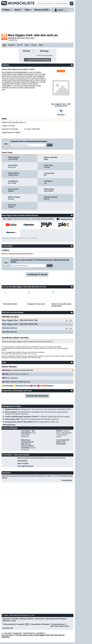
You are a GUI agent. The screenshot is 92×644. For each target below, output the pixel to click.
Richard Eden (49, 189)
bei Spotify (23, 461)
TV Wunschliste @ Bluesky (39, 624)
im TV (20, 45)
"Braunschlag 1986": (32, 419)
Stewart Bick (13, 165)
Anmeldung (67, 480)
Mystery (15, 69)
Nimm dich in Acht (10, 304)
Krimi (10, 69)
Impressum (7, 619)
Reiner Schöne (14, 173)
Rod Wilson (48, 181)
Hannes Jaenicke (51, 157)
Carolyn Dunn (49, 173)
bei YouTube (24, 463)
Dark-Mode (8, 628)
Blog (14, 621)
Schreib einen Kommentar (38, 396)
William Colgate (14, 197)
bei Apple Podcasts (26, 466)
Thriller (32, 69)
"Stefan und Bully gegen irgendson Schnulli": (37, 417)
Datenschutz (40, 619)
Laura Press (49, 165)
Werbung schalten (27, 619)
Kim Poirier (12, 205)
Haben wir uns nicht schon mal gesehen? (61, 305)
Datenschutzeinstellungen (56, 619)
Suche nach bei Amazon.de (28, 342)
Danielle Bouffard (51, 197)
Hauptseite (18, 633)
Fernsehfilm (24, 69)
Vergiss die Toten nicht (36, 304)
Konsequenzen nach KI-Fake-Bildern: (32, 422)
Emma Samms (13, 157)
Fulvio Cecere (13, 189)
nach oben (7, 633)
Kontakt (15, 619)
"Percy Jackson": (36, 413)
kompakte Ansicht (64, 219)
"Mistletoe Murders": (38, 409)
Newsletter (6, 621)
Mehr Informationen (30, 354)
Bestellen (61, 115)
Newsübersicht (10, 425)
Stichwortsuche (29, 633)
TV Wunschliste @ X (58, 624)
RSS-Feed (54, 626)
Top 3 (27, 45)
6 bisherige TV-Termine (38, 274)
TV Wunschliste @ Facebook (13, 624)
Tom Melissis (13, 181)
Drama (4, 69)
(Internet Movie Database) (17, 374)
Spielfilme (40, 633)
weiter (50, 145)
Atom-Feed (64, 626)
